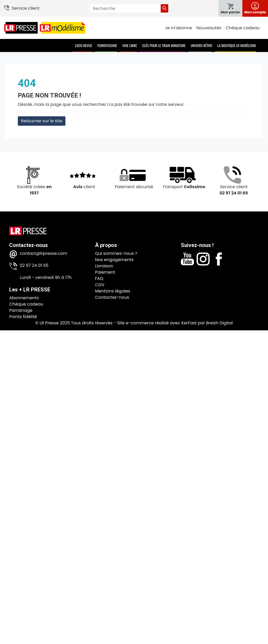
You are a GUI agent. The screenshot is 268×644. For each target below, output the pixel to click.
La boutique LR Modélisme (237, 45)
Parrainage (21, 310)
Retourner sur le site (41, 121)
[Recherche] (125, 8)
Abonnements (24, 298)
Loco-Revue (84, 45)
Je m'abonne (178, 28)
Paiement (105, 272)
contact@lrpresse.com (43, 253)
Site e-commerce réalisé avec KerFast (157, 323)
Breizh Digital (219, 323)
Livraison (104, 266)
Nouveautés (209, 28)
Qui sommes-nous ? (116, 253)
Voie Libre (130, 45)
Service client (26, 8)
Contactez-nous (112, 297)
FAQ (99, 278)
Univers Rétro (202, 45)
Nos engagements (114, 260)
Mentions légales (113, 291)
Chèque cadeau (243, 28)
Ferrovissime (107, 45)
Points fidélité (23, 317)
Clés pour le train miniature (164, 45)
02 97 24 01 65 (34, 265)
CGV (100, 285)
